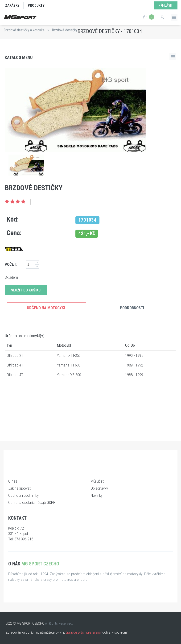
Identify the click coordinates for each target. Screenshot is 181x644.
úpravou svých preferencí (84, 632)
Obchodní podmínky (23, 495)
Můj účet (97, 481)
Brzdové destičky (65, 30)
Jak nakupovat (19, 488)
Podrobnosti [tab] (132, 308)
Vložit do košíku (26, 290)
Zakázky (12, 5)
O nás (13, 481)
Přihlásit (166, 5)
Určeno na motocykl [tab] (46, 308)
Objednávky (99, 488)
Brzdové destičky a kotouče (24, 30)
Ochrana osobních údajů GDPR (32, 502)
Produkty (36, 5)
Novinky (97, 495)
